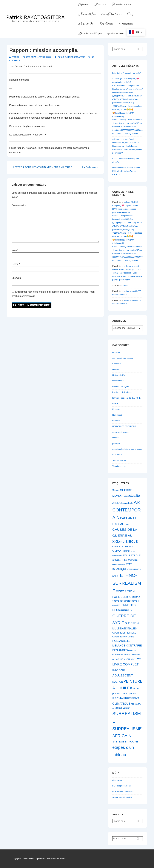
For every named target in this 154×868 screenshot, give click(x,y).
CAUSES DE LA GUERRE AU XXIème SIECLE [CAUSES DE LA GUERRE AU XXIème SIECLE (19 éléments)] (125, 536)
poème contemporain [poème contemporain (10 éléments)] (124, 694)
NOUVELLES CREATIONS (124, 426)
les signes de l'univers (122, 392)
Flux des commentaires (122, 792)
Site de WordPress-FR (122, 797)
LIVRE (115, 403)
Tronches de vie (121, 5)
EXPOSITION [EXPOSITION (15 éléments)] (125, 591)
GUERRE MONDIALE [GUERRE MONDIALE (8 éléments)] (123, 637)
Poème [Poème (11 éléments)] (134, 688)
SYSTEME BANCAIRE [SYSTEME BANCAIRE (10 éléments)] (125, 742)
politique (116, 443)
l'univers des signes (121, 386)
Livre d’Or (86, 24)
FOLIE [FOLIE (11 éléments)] (116, 597)
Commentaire (20, 205)
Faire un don (116, 33)
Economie (117, 364)
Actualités (126, 24)
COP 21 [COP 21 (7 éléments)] (127, 551)
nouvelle (116, 421)
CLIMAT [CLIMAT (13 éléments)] (118, 551)
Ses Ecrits (106, 24)
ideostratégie (78, 57)
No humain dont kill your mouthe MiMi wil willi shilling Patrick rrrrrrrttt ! (126, 171)
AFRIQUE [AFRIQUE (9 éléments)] (118, 503)
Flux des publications (121, 786)
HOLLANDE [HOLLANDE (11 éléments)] (119, 641)
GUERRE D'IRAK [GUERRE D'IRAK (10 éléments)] (130, 597)
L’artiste (100, 5)
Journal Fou (87, 14)
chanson (116, 352)
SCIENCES (117, 455)
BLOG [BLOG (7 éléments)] (128, 524)
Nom (14, 250)
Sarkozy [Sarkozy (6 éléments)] (126, 708)
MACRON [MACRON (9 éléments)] (118, 682)
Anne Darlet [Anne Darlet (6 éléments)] (128, 503)
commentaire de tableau (123, 358)
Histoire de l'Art (119, 375)
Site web (16, 278)
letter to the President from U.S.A (127, 73)
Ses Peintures (111, 14)
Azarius (125, 285)
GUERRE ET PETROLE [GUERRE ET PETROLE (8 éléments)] (124, 633)
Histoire (116, 369)
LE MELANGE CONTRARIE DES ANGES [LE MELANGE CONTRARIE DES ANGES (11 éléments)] (127, 646)
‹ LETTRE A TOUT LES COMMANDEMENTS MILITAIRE (42, 167)
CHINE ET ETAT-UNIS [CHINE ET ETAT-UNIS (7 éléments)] (122, 546)
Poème (115, 438)
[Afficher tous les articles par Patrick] (15, 57)
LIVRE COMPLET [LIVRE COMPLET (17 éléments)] (126, 664)
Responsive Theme (58, 859)
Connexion (117, 780)
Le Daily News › (91, 167)
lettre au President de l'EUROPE (126, 398)
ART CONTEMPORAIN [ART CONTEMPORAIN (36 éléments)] (127, 510)
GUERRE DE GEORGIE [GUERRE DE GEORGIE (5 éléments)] (121, 601)
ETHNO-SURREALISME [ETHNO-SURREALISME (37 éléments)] (127, 583)
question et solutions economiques (127, 449)
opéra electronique (120, 432)
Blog (130, 14)
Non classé (117, 415)
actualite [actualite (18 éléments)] (134, 496)
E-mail (15, 264)
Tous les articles (119, 460)
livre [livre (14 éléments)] (139, 659)
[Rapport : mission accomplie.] (44, 57)
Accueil (84, 5)
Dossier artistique (90, 33)
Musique (116, 409)
